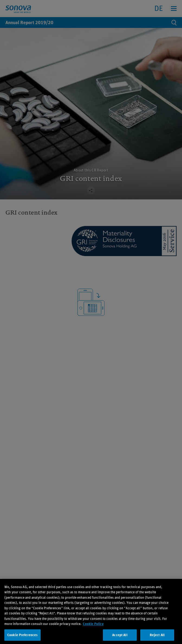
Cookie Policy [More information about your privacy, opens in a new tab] (93, 628)
